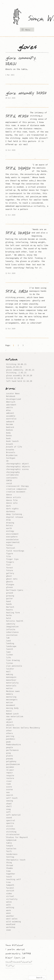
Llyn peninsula (14, 666)
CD (7, 461)
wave (8, 913)
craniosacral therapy (17, 486)
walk (8, 905)
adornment (11, 405)
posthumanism (13, 764)
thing (9, 863)
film (8, 556)
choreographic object (17, 464)
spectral (11, 820)
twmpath (10, 885)
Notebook (11, 396)
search (10, 795)
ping (8, 753)
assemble (11, 416)
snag (8, 809)
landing (10, 643)
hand (8, 601)
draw (8, 520)
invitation (12, 635)
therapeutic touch (16, 860)
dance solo (12, 503)
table (9, 843)
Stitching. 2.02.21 (16, 373)
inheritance (12, 632)
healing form (13, 613)
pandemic (11, 739)
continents (12, 478)
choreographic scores (17, 469)
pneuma (10, 759)
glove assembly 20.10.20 (26, 94)
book (8, 438)
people (10, 747)
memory (10, 694)
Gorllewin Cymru (15, 590)
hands (9, 604)
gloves (10, 587)
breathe (10, 450)
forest (10, 568)
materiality (12, 683)
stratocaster (13, 834)
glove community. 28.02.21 (20, 370)
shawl (9, 804)
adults (10, 407)
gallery (10, 573)
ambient (10, 413)
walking (10, 907)
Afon (8, 410)
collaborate (12, 475)
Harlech (10, 607)
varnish (10, 891)
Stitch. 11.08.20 (17, 292)
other (9, 731)
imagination (12, 627)
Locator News (13, 393)
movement (11, 705)
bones (9, 436)
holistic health (15, 621)
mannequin (11, 677)
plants (10, 756)
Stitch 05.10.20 (17, 117)
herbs (9, 615)
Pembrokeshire (14, 745)
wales (9, 902)
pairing (10, 736)
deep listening (14, 514)
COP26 (9, 480)
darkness (11, 511)
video (9, 893)
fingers (10, 562)
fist (8, 565)
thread (10, 865)
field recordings (15, 551)
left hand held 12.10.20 (19, 381)
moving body (12, 708)
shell (9, 806)
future (10, 570)
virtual (10, 896)
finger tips (12, 559)
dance (9, 495)
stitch (10, 826)
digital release (15, 517)
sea (8, 792)
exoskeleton (12, 540)
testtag (10, 857)
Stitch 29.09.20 (18, 169)
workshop (11, 927)
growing (10, 596)
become (10, 424)
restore (10, 778)
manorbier (11, 680)
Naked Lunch (12, 714)
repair (10, 773)
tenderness (12, 854)
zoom (8, 930)
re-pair (10, 770)
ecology (10, 531)
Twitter (10, 966)
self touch (12, 798)
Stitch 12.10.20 (15, 378)
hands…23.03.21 (14, 367)
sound (9, 818)
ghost (9, 576)
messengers (12, 700)
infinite (11, 629)
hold (8, 618)
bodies (10, 430)
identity (11, 624)
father (10, 545)
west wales (12, 919)
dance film (12, 500)
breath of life (14, 447)
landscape (11, 646)
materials (11, 686)
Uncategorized (14, 399)
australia (11, 419)
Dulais (10, 525)
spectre (10, 823)
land (8, 641)
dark (8, 506)
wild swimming (14, 922)
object (10, 722)
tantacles (11, 849)
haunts (10, 610)
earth (9, 528)
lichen (10, 655)
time (8, 871)
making (10, 674)
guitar (10, 598)
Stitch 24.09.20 (18, 234)
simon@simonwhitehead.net (19, 962)
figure (10, 554)
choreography (13, 472)
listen (10, 663)
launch (10, 649)
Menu (28, 30)
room (8, 784)
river (9, 781)
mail (8, 672)
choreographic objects (18, 467)
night (9, 719)
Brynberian (12, 455)
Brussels (11, 452)
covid (9, 483)
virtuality (12, 899)
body (8, 433)
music (9, 711)
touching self (14, 879)
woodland (11, 924)
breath (10, 444)
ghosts (10, 582)
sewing (10, 801)
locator (10, 669)
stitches (11, 829)
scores (10, 789)
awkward (10, 422)
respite (10, 776)
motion (10, 702)
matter (10, 688)
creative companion (16, 489)
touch (9, 877)
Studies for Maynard (17, 837)
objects (10, 725)
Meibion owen (13, 691)
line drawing (13, 660)
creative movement (16, 492)
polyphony (11, 761)
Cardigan (11, 458)
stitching (11, 832)
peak (8, 742)
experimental (13, 542)
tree (8, 882)
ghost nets (12, 579)
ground (10, 593)
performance (12, 750)
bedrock (10, 427)
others (10, 733)
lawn (8, 652)
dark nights (12, 509)
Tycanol (10, 888)
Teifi (9, 851)
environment (12, 534)
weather (10, 916)
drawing (10, 523)
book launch (12, 441)
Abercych (11, 402)
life (8, 658)
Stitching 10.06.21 (16, 364)
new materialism (15, 716)
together (11, 874)
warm (8, 910)
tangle (10, 846)
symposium (11, 840)
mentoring (11, 697)
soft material (14, 815)
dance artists (14, 497)
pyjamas (10, 767)
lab (8, 638)
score (9, 787)
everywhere (12, 537)
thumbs (10, 868)
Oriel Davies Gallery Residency (23, 728)
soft (8, 812)
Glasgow (10, 584)
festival (11, 548)
